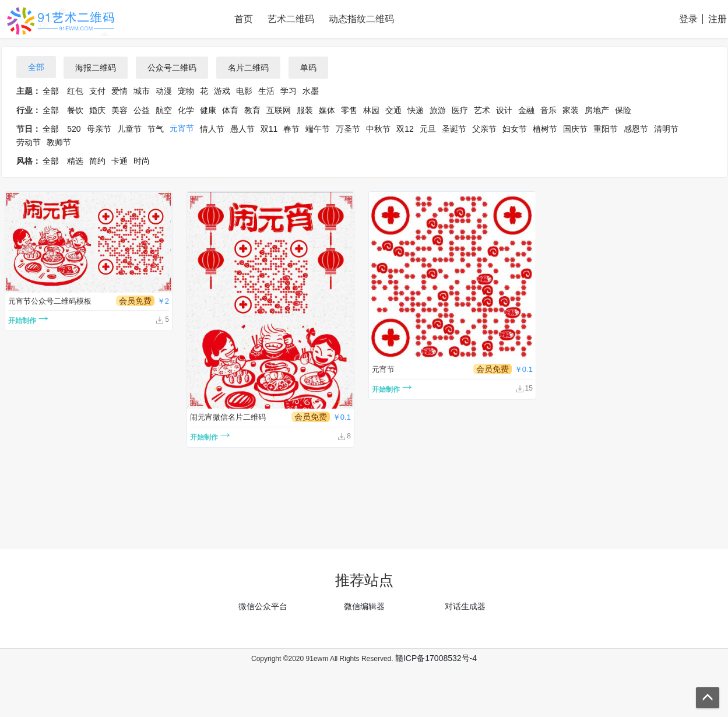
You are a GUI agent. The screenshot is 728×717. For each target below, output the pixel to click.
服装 (305, 110)
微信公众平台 (263, 606)
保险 (623, 110)
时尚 (142, 161)
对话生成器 (465, 606)
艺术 (482, 110)
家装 (571, 110)
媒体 (327, 110)
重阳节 (606, 129)
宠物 (186, 91)
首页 (244, 19)
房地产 (597, 110)
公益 (142, 110)
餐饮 (75, 110)
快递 (416, 110)
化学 (186, 110)
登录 (688, 19)
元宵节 (182, 128)
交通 (393, 110)
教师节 (59, 142)
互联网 (279, 110)
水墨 (311, 91)
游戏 (222, 91)
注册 (718, 19)
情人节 (212, 129)
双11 (269, 129)
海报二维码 (96, 68)
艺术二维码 (291, 19)
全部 (36, 67)
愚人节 (242, 129)
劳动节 (29, 142)
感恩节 (636, 129)
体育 (230, 110)
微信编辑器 (364, 606)
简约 (97, 161)
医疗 (460, 110)
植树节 (545, 129)
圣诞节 (454, 129)
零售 (349, 110)
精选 (75, 161)
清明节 (666, 129)
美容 (119, 110)
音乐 (548, 110)
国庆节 (575, 129)
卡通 (119, 161)
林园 (371, 110)
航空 (164, 110)
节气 (156, 129)
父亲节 (484, 129)
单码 (308, 68)
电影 (244, 91)
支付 (97, 91)
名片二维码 (248, 68)
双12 (405, 129)
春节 (291, 129)
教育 (252, 110)
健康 (208, 110)
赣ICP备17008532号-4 (436, 658)
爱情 (119, 91)
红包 (75, 91)
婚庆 (97, 110)
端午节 (318, 129)
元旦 (428, 129)
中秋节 (378, 129)
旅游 (438, 110)
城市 (142, 91)
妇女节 (515, 129)
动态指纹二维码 (361, 19)
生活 (266, 91)
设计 (504, 110)
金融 (526, 110)
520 (74, 129)
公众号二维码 (172, 68)
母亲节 (99, 129)
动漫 (164, 91)
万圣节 (348, 129)
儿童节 (129, 129)
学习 (289, 91)
